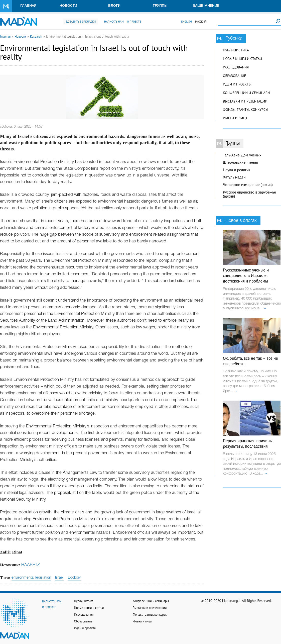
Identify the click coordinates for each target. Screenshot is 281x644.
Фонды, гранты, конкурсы (246, 110)
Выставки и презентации (245, 101)
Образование (234, 76)
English (186, 22)
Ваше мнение (206, 6)
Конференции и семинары (246, 93)
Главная (28, 6)
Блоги (114, 6)
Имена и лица (235, 118)
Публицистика (236, 50)
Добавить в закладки (81, 22)
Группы (160, 6)
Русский (201, 22)
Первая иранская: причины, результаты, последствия (248, 443)
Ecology (74, 578)
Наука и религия (237, 170)
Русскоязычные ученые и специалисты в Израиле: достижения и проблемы (246, 275)
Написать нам (114, 22)
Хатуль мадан (234, 177)
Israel (59, 578)
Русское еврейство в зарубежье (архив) (249, 194)
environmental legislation (31, 578)
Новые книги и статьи (242, 59)
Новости (68, 6)
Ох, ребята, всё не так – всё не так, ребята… (250, 361)
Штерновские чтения (240, 162)
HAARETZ (31, 565)
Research (36, 36)
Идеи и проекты (237, 84)
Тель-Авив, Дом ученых (242, 155)
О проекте (134, 22)
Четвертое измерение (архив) (248, 185)
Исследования (236, 67)
